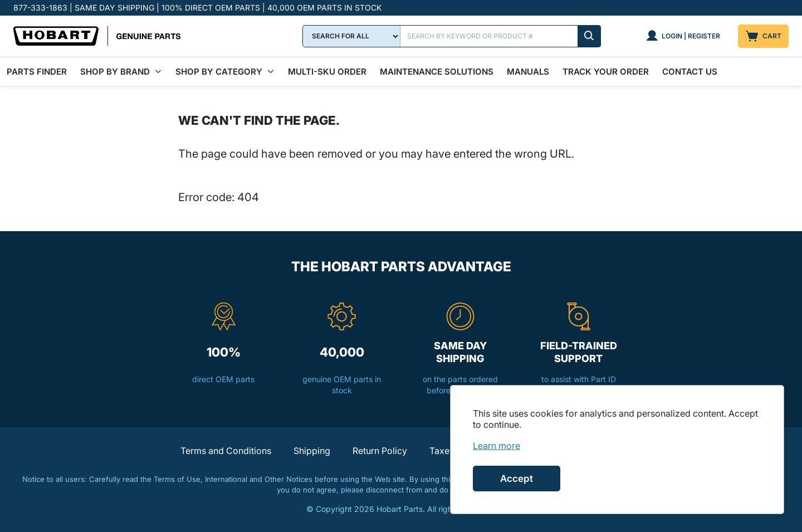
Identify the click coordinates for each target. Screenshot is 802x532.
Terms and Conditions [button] (226, 451)
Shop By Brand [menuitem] (115, 72)
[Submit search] (589, 36)
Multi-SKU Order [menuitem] (327, 72)
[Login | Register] (683, 36)
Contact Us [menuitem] (690, 72)
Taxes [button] (442, 451)
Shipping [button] (312, 451)
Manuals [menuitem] (528, 72)
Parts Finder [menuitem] (37, 72)
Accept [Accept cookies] (517, 479)
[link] (497, 446)
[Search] (501, 36)
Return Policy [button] (380, 451)
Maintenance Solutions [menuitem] (437, 72)
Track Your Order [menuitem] (606, 72)
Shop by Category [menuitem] (219, 72)
